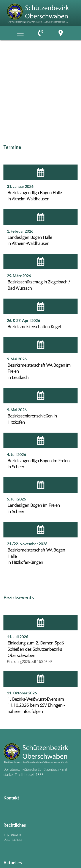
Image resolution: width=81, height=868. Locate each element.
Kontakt (11, 798)
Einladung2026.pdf (21, 662)
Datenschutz (13, 839)
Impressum (12, 834)
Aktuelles (13, 863)
